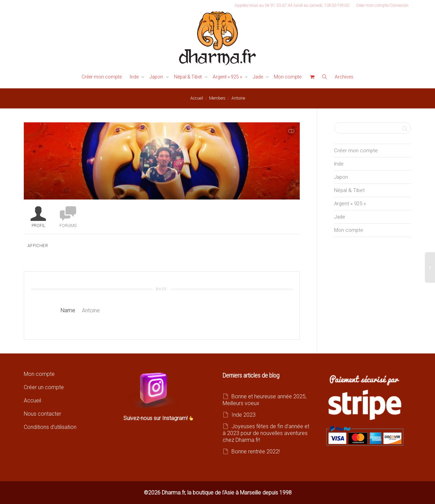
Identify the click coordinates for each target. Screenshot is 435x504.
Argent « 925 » (228, 77)
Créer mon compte (102, 77)
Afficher (38, 246)
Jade (258, 77)
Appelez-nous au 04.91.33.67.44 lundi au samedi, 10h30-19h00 (292, 5)
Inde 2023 (243, 415)
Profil (38, 226)
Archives (344, 77)
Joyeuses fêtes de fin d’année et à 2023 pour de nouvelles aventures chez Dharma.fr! (266, 433)
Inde (135, 77)
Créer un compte (44, 387)
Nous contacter (42, 414)
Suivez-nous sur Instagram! (156, 418)
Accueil (32, 401)
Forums (68, 226)
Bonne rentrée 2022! (256, 451)
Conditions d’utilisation (50, 427)
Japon (157, 77)
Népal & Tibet (188, 77)
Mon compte (288, 77)
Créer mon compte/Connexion (382, 5)
